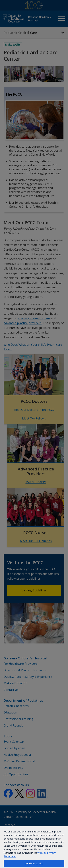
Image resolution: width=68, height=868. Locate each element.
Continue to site (34, 863)
